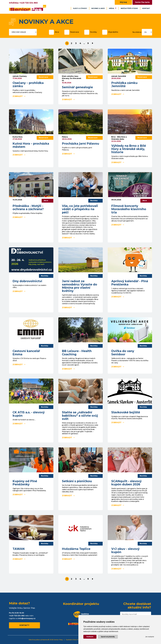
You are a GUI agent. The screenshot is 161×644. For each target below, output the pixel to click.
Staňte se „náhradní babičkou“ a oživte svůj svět (80, 416)
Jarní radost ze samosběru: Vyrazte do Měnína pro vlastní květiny (80, 286)
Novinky (93, 32)
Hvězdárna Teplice (76, 549)
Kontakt (146, 8)
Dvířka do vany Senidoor (123, 353)
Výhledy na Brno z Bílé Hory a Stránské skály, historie (129, 149)
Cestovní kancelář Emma (26, 353)
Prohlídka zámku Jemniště (124, 84)
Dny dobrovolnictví (27, 281)
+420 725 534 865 (29, 3)
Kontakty (24, 625)
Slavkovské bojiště (126, 412)
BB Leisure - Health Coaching (77, 353)
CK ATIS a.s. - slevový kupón (29, 414)
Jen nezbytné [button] (150, 637)
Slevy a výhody (80, 8)
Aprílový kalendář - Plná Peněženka (130, 283)
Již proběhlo (113, 32)
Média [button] (113, 8)
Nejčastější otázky (129, 8)
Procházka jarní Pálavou (81, 144)
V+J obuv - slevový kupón (125, 550)
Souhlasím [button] (90, 637)
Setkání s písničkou (77, 481)
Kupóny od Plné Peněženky (25, 483)
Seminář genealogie (77, 87)
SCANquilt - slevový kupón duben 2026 (126, 483)
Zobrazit (19, 96)
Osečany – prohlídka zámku (28, 84)
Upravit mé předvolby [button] (108, 637)
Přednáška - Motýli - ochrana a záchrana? (28, 207)
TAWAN (19, 549)
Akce (57, 32)
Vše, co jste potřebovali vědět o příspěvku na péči (80, 209)
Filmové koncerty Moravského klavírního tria (129, 209)
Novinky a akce (98, 8)
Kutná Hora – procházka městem (31, 145)
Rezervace (75, 32)
